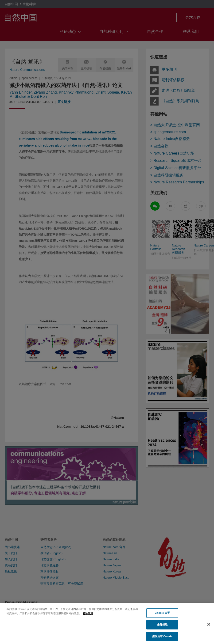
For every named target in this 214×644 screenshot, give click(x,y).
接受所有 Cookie (162, 639)
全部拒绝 (162, 627)
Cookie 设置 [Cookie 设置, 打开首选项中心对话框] (162, 616)
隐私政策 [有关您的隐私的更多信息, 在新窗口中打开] (88, 616)
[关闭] (209, 628)
